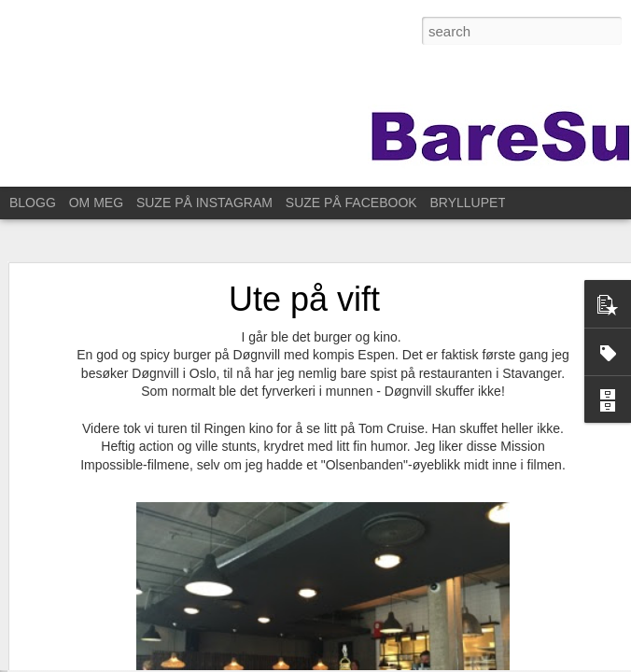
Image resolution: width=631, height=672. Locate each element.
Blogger (502, 662)
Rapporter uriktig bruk (575, 662)
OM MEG (96, 203)
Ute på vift (304, 278)
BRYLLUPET (468, 203)
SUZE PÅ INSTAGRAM (204, 203)
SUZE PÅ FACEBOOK (351, 203)
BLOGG (33, 203)
